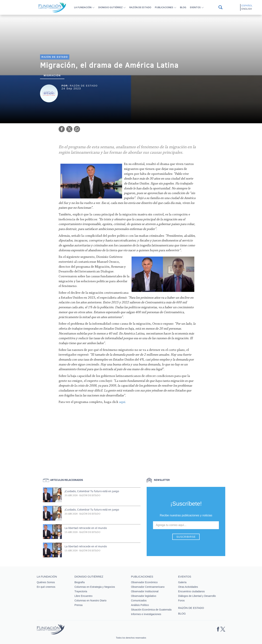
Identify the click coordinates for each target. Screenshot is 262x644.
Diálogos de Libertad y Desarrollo (197, 596)
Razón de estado (140, 7)
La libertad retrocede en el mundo (86, 528)
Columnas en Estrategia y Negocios (95, 587)
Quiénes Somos (46, 582)
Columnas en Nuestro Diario (90, 600)
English (247, 9)
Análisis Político (140, 605)
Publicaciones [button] (164, 7)
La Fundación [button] (83, 7)
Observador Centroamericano (148, 587)
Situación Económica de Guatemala (151, 610)
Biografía (80, 582)
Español (247, 6)
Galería (182, 582)
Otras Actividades (188, 587)
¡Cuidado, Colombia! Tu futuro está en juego (92, 491)
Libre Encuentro (83, 596)
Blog (183, 7)
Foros (181, 600)
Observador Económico (144, 582)
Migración (52, 75)
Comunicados (139, 600)
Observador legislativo (144, 596)
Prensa (78, 605)
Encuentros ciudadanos (191, 591)
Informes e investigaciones (146, 614)
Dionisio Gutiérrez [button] (110, 7)
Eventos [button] (195, 7)
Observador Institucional (145, 591)
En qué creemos (46, 587)
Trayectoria (81, 591)
